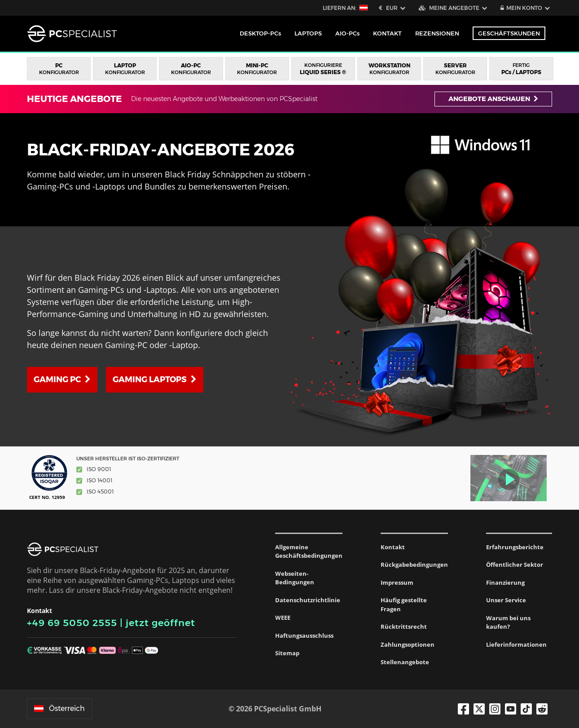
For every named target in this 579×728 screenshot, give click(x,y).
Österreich (59, 708)
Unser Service (506, 600)
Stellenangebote (405, 662)
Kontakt (393, 547)
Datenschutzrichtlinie (308, 600)
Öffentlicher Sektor (515, 565)
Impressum (397, 582)
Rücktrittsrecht (404, 627)
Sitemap (287, 653)
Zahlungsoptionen (408, 644)
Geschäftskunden (509, 33)
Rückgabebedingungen (414, 565)
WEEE (283, 618)
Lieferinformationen (516, 644)
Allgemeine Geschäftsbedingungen (309, 552)
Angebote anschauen (493, 99)
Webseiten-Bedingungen (295, 578)
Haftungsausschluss (304, 635)
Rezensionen (437, 33)
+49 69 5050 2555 (72, 623)
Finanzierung (505, 582)
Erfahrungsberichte (515, 547)
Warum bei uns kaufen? (508, 622)
